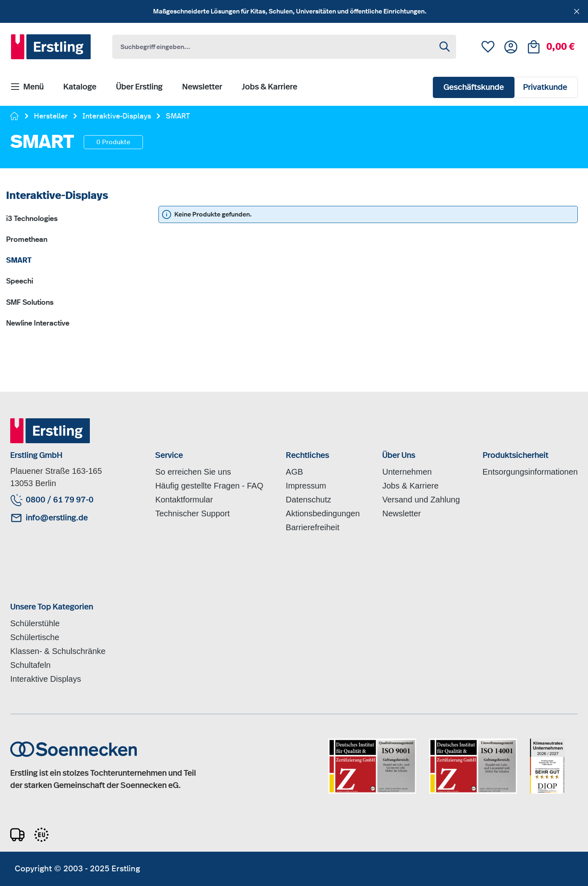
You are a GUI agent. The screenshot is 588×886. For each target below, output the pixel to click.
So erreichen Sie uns (193, 472)
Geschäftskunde (474, 87)
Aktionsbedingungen (323, 513)
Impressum (306, 486)
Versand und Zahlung (421, 500)
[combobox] (273, 47)
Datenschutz (308, 500)
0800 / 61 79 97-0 (60, 500)
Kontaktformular (184, 500)
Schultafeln (30, 665)
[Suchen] (445, 47)
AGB (294, 472)
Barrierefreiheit (313, 527)
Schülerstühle (35, 623)
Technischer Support (192, 513)
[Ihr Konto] (511, 47)
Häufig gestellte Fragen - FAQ (209, 486)
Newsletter (401, 513)
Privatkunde (545, 87)
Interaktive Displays (46, 679)
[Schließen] (577, 10)
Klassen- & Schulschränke (58, 651)
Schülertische (35, 637)
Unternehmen (407, 472)
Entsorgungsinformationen (530, 472)
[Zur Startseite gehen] (15, 117)
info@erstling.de (57, 518)
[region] (294, 11)
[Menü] (27, 87)
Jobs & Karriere (410, 486)
